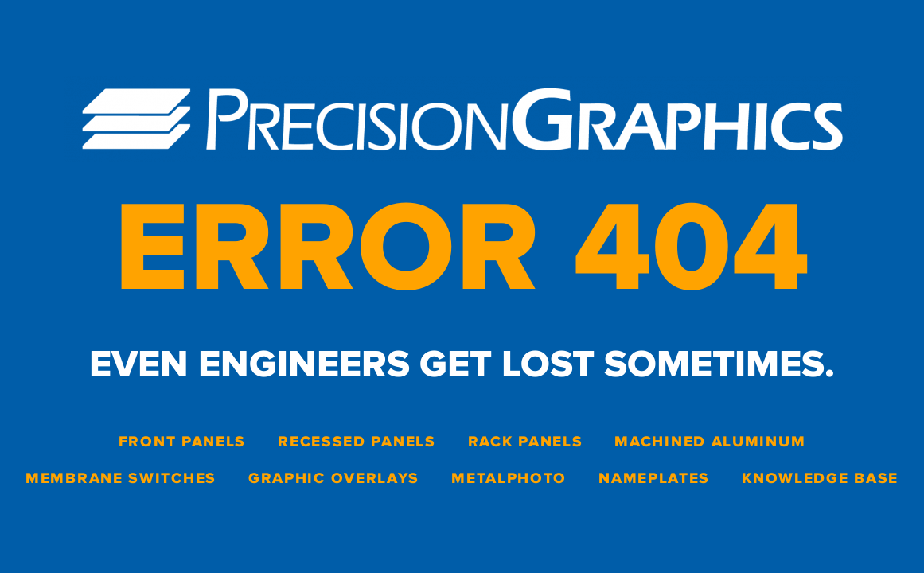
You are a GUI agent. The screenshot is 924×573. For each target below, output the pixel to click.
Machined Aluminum (710, 442)
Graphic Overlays (334, 478)
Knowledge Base (820, 478)
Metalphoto (509, 478)
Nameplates (654, 478)
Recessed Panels (357, 442)
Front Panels (182, 442)
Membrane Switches (121, 478)
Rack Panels (526, 442)
